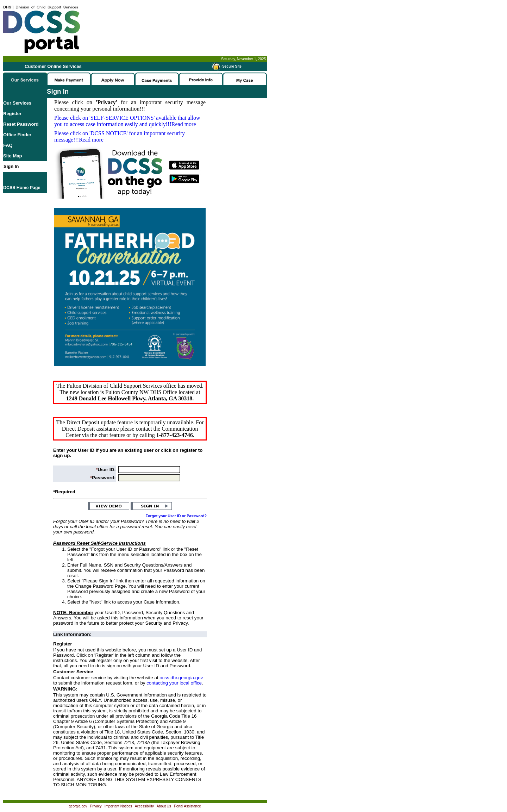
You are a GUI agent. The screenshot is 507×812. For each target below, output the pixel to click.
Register (12, 114)
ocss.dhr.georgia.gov (181, 678)
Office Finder (17, 135)
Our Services (17, 103)
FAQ (8, 145)
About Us (164, 806)
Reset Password (21, 124)
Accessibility (144, 806)
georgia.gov (78, 806)
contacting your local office (174, 683)
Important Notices (118, 806)
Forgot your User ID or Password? (176, 516)
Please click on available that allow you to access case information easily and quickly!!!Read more (127, 121)
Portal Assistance (187, 806)
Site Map (12, 156)
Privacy (96, 806)
